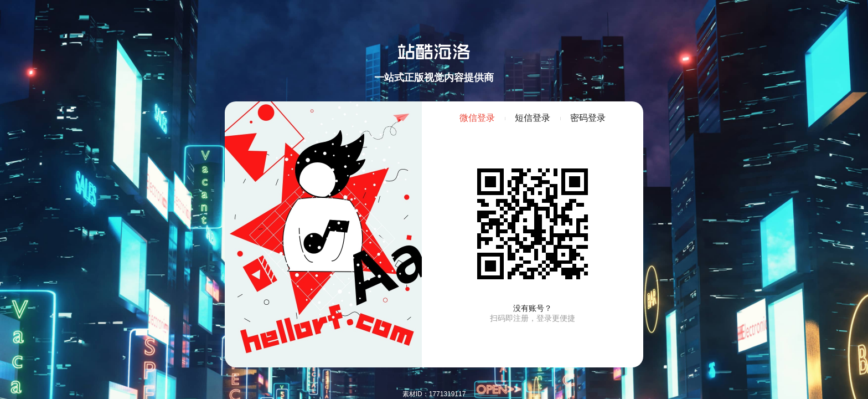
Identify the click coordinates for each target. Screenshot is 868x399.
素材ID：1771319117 (434, 394)
